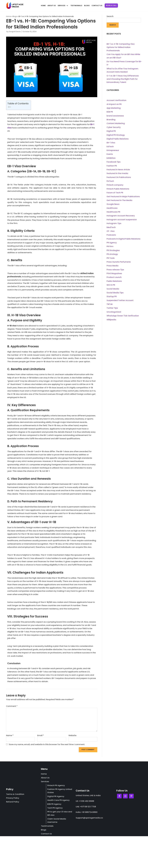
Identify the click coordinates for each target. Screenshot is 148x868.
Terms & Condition (15, 825)
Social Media (113, 293)
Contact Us (97, 6)
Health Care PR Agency (59, 831)
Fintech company (115, 187)
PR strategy (112, 257)
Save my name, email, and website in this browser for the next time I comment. (49, 775)
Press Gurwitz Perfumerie (119, 265)
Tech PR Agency (55, 839)
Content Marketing (116, 125)
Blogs (87, 6)
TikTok (110, 308)
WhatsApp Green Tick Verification (123, 320)
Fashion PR (112, 168)
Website (72, 766)
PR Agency (112, 246)
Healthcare (112, 211)
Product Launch (114, 281)
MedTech (111, 230)
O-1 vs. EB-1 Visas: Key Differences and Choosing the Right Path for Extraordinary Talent (123, 80)
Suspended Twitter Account (120, 304)
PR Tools (111, 261)
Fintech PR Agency (56, 816)
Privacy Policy (13, 829)
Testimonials (76, 6)
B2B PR (110, 113)
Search (110, 16)
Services (45, 812)
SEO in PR (111, 289)
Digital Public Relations (118, 140)
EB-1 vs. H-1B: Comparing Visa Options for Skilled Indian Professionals (121, 47)
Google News (113, 207)
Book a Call (111, 5)
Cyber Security (114, 128)
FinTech (110, 183)
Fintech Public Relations (118, 191)
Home (43, 6)
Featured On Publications (119, 179)
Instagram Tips (114, 226)
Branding (111, 121)
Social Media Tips (115, 296)
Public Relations (114, 285)
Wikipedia (111, 324)
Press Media (113, 269)
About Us (52, 6)
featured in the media (118, 175)
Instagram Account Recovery (121, 218)
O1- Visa (111, 234)
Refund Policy (13, 833)
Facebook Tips (114, 164)
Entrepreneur (113, 152)
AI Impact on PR (114, 105)
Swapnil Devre (15, 32)
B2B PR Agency (55, 835)
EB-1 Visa (111, 144)
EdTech (110, 148)
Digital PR (111, 132)
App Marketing (114, 109)
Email (41, 766)
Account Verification (117, 101)
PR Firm (110, 250)
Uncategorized (114, 316)
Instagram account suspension (122, 222)
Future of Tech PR (115, 195)
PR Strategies (113, 254)
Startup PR (112, 300)
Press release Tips (115, 273)
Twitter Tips (112, 312)
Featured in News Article (119, 171)
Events (110, 156)
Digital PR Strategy (116, 136)
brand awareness (115, 117)
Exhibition (111, 160)
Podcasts (111, 238)
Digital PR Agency (56, 827)
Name (10, 766)
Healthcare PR (114, 214)
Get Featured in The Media (120, 203)
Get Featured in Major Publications (124, 199)
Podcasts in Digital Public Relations (124, 242)
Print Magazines (114, 277)
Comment (12, 737)
